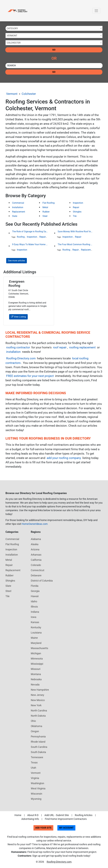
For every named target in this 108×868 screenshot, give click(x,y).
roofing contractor (18, 347)
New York (36, 705)
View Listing (18, 317)
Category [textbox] (12, 28)
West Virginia (38, 788)
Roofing (21, 237)
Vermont (12, 94)
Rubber (46, 212)
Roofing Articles (84, 815)
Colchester (29, 94)
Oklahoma (36, 726)
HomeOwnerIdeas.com (35, 524)
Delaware (36, 575)
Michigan (36, 653)
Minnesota (37, 659)
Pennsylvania (38, 736)
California (36, 560)
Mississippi (37, 664)
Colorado (36, 565)
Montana (36, 674)
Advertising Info (30, 819)
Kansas (35, 622)
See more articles (17, 261)
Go (54, 50)
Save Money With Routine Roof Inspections (76, 231)
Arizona (35, 549)
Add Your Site (43, 828)
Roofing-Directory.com (21, 358)
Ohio (33, 721)
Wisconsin (36, 794)
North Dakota (38, 716)
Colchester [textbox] (14, 43)
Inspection (78, 203)
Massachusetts (39, 648)
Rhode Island (38, 742)
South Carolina (39, 747)
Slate (15, 216)
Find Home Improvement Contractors (66, 819)
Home (18, 815)
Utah (33, 768)
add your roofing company (64, 458)
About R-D (33, 815)
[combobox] (54, 28)
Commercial (18, 203)
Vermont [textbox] (12, 36)
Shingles (77, 212)
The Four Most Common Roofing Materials (76, 244)
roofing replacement (82, 347)
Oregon (35, 731)
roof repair (60, 347)
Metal (45, 207)
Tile (75, 216)
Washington (37, 783)
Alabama (36, 539)
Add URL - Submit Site (57, 815)
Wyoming (36, 799)
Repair (76, 207)
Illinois (34, 607)
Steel (45, 216)
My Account (66, 828)
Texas (34, 762)
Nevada (35, 685)
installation (13, 352)
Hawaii (35, 596)
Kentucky (36, 627)
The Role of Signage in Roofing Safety (30, 231)
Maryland (36, 643)
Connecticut (38, 570)
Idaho (34, 601)
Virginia (35, 778)
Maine (34, 638)
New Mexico (38, 700)
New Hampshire (40, 690)
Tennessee (37, 757)
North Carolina (39, 711)
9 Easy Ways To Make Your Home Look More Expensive (30, 244)
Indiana (35, 612)
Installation (18, 207)
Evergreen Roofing (16, 284)
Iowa (34, 617)
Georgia (35, 591)
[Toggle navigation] (96, 11)
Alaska (35, 544)
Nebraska (36, 679)
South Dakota (38, 752)
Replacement (19, 212)
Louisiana (36, 633)
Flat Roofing (49, 203)
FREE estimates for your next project (30, 376)
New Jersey (37, 695)
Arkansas (36, 555)
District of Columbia (42, 581)
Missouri (36, 669)
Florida (35, 586)
